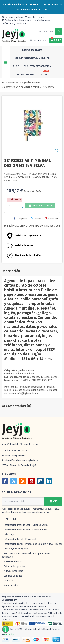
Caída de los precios (14, 566)
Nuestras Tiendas (13, 562)
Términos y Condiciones (15, 24)
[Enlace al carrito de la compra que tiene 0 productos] (56, 40)
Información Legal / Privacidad (20, 539)
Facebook (5, 481)
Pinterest (52, 218)
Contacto (8, 581)
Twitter (14, 481)
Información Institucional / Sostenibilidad (25, 530)
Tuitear (36, 218)
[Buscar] (50, 32)
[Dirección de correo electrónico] (23, 502)
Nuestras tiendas (35, 17)
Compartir (21, 218)
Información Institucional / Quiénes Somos (26, 525)
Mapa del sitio (11, 585)
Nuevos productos (13, 571)
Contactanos (42, 20)
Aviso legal (9, 535)
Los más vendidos (12, 17)
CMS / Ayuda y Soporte (16, 549)
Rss (23, 481)
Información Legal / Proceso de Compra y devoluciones (33, 544)
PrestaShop (10, 634)
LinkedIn (49, 481)
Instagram (40, 481)
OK (53, 501)
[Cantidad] (15, 206)
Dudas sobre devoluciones (17, 20)
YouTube (31, 481)
